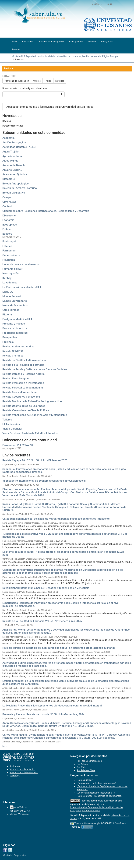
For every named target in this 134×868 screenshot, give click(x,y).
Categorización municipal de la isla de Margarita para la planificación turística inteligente (56, 519)
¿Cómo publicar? (85, 780)
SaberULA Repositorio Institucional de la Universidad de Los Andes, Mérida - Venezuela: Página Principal (67, 56)
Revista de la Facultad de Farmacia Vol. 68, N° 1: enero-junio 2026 (42, 621)
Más (5, 746)
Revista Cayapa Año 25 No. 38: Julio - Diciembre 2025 (35, 460)
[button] (97, 4)
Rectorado (15, 766)
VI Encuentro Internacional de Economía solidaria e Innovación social (44, 481)
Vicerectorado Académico (22, 769)
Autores (37, 81)
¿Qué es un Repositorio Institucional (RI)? (97, 793)
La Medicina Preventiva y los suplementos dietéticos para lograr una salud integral (52, 706)
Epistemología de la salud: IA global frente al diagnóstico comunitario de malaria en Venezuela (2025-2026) (64, 553)
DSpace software (82, 823)
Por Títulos (82, 767)
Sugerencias (20, 855)
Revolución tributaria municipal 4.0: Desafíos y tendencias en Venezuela (46, 588)
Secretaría (15, 776)
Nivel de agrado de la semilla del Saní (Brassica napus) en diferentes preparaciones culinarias (59, 648)
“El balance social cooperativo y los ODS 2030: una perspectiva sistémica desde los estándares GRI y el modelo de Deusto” (65, 535)
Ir (62, 94)
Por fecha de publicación (17, 81)
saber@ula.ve (20, 807)
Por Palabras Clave (86, 770)
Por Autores (83, 764)
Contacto (8, 855)
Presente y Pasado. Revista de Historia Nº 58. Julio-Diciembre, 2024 (44, 714)
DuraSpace (120, 823)
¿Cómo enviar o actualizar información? (96, 783)
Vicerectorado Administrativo (24, 773)
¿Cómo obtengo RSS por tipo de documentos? (99, 796)
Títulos (48, 81)
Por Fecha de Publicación (89, 761)
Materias (60, 81)
